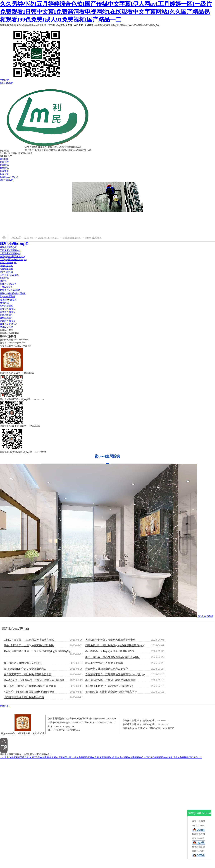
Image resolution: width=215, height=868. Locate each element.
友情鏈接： (5, 706)
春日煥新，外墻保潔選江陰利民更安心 (107, 669)
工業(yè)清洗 (6, 287)
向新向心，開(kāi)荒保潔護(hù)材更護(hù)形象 (29, 692)
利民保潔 (68, 25)
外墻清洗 (89, 25)
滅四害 (3, 281)
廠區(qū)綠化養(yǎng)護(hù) (13, 293)
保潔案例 (4, 171)
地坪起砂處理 (6, 330)
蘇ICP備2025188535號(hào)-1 (102, 719)
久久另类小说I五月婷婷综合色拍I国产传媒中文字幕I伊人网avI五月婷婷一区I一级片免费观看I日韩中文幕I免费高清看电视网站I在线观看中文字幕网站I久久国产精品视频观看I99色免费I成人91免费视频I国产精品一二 (106, 12)
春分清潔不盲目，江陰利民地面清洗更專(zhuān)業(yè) (115, 675)
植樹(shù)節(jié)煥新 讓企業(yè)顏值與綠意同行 (111, 692)
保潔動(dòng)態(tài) (9, 177)
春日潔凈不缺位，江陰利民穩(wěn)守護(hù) (109, 686)
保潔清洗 (4, 165)
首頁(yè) (4, 159)
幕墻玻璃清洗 (6, 318)
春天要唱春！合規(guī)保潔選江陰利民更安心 (110, 651)
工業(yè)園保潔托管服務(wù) (13, 260)
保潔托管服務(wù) (9, 247)
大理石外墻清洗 (8, 309)
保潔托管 (4, 162)
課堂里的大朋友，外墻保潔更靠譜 (104, 663)
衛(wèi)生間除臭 (93, 238)
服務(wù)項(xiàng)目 (49, 238)
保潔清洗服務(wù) (72, 238)
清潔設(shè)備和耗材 (10, 333)
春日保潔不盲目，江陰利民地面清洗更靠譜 (28, 675)
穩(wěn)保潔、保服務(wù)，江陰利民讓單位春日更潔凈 (34, 680)
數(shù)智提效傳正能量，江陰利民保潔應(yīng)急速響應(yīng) (38, 651)
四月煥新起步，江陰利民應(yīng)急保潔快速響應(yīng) (115, 645)
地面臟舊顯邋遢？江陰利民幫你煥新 (24, 697)
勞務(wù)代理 (6, 327)
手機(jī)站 (5, 80)
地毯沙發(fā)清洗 (8, 284)
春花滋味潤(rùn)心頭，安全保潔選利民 (25, 669)
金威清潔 (78, 25)
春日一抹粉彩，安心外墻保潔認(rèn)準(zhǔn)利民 (113, 657)
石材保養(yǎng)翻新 (9, 275)
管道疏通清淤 (6, 266)
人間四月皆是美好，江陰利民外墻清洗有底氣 (29, 640)
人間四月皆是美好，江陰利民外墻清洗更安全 (110, 640)
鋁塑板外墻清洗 (8, 312)
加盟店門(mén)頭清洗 (10, 290)
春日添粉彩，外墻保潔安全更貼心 (23, 663)
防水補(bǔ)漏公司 (8, 300)
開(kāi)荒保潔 (6, 272)
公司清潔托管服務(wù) (11, 253)
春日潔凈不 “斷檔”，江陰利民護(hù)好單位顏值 (30, 686)
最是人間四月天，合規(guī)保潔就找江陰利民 (29, 645)
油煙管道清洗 (6, 269)
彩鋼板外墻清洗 (8, 321)
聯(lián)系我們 (7, 83)
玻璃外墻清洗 (6, 306)
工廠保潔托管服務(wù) (11, 250)
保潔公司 (4, 174)
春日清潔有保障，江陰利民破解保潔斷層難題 (110, 680)
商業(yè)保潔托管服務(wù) (12, 256)
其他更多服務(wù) (9, 324)
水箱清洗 (4, 278)
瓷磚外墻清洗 (6, 315)
